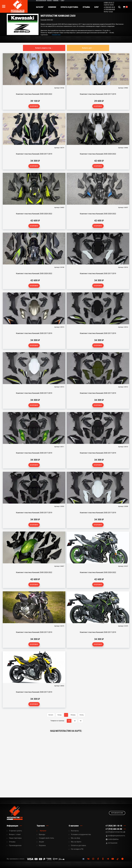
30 (69, 721)
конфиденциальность (116, 836)
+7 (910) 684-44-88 (110, 9)
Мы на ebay (76, 838)
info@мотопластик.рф (117, 832)
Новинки (53, 7)
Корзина (42, 845)
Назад (59, 715)
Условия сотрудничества (81, 834)
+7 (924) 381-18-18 (110, 7)
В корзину (34, 106)
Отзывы (87, 7)
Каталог (40, 7)
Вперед (73, 715)
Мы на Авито (76, 842)
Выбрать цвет (87, 48)
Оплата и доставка (70, 7)
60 (75, 721)
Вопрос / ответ (15, 834)
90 (81, 721)
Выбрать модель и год (43, 48)
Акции (41, 842)
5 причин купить (15, 831)
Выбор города (109, 12)
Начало (51, 715)
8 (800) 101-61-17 (109, 3)
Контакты (75, 831)
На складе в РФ (77, 849)
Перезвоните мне (117, 813)
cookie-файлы (113, 839)
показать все (56, 35)
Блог (97, 7)
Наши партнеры (15, 838)
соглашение (113, 843)
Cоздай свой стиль (46, 838)
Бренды (42, 834)
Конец (82, 715)
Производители (15, 845)
